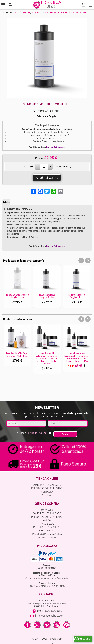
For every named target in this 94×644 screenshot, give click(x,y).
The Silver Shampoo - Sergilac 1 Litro (77, 296)
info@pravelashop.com (50, 616)
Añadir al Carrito (47, 178)
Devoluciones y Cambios (47, 534)
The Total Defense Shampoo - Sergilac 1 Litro (17, 296)
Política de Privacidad (37, 433)
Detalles (6, 202)
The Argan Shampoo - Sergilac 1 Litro (47, 296)
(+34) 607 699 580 (50, 611)
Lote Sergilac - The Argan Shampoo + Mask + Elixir (17, 355)
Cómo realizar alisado (47, 485)
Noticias (47, 495)
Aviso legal (47, 524)
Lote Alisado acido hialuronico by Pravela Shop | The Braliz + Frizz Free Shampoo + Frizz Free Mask (77, 357)
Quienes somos (47, 538)
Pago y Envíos (47, 531)
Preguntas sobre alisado (47, 488)
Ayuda (47, 520)
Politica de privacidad (47, 527)
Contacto (47, 492)
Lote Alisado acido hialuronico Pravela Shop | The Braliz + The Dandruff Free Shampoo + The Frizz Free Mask (47, 358)
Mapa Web (47, 510)
